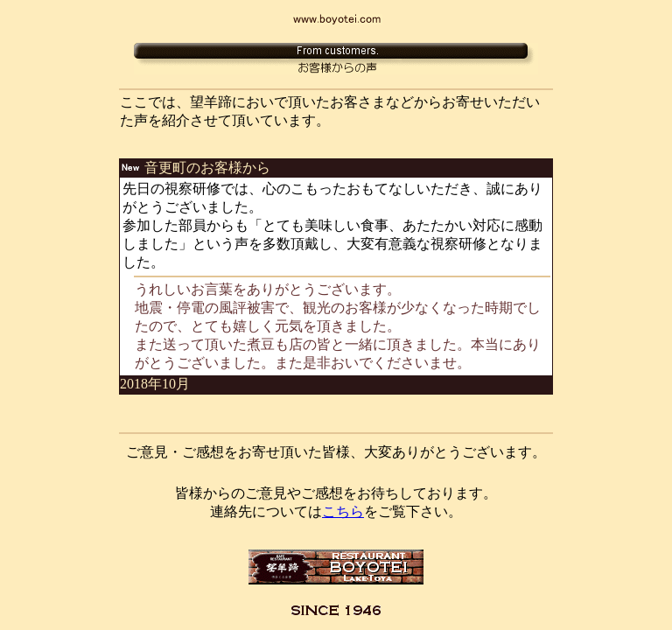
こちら (343, 511)
